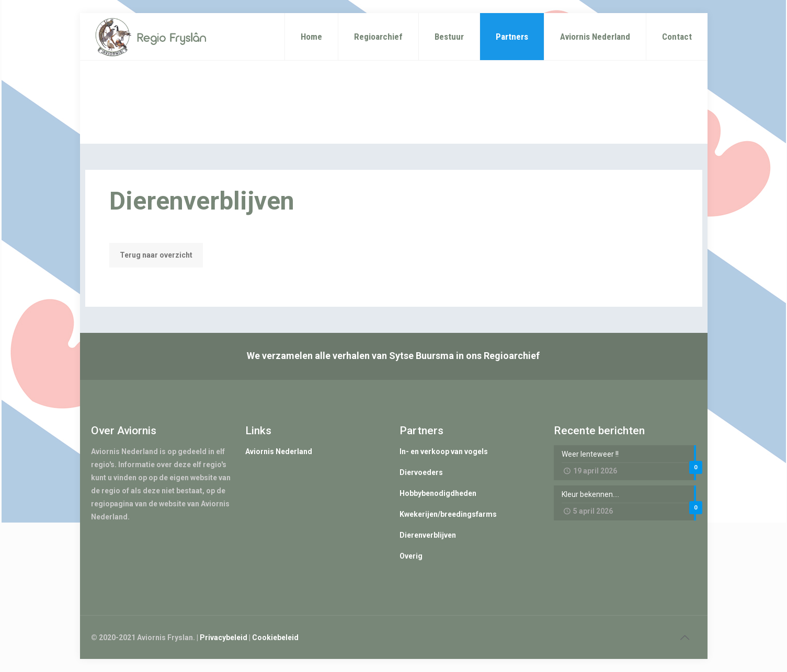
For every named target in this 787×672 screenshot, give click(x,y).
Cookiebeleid (275, 638)
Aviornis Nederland (279, 451)
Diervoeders (421, 472)
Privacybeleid (224, 638)
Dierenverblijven (428, 535)
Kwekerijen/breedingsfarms (448, 514)
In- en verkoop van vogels (444, 451)
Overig (411, 556)
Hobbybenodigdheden (438, 493)
